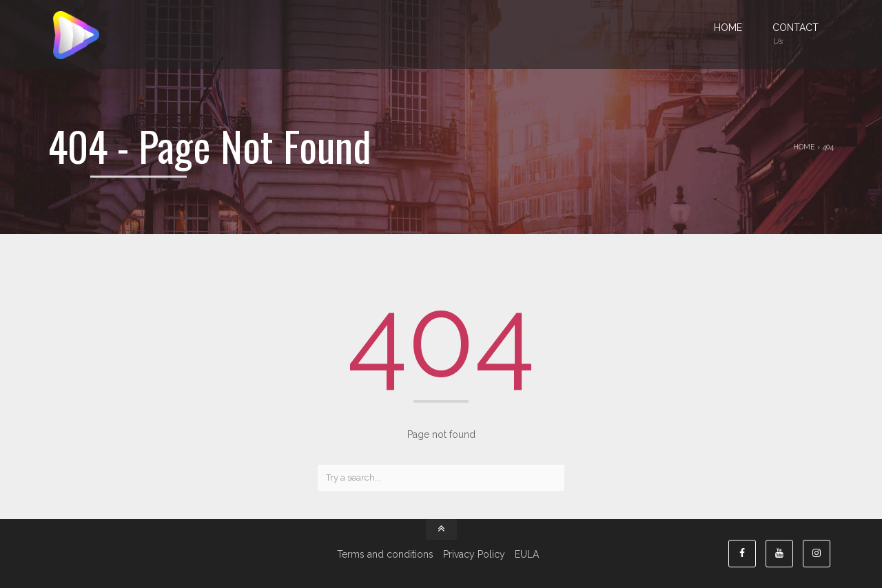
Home (728, 28)
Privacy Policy (474, 554)
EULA (527, 554)
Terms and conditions (385, 554)
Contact (796, 35)
